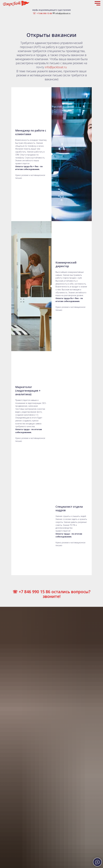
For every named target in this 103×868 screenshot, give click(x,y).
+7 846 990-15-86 (44, 13)
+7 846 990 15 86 (34, 326)
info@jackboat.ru (63, 13)
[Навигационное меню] (98, 3)
